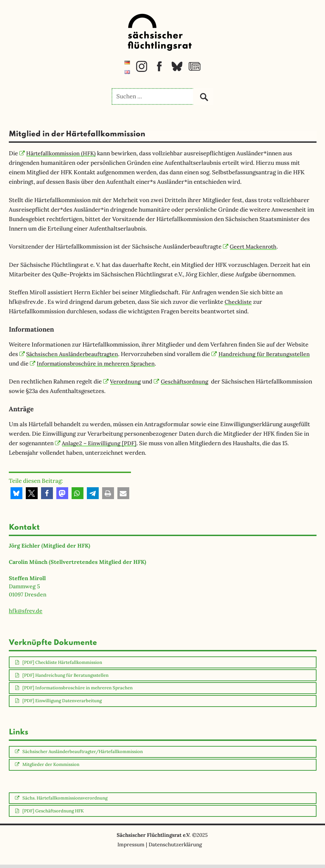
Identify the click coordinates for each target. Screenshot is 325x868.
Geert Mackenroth (252, 246)
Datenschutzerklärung (175, 848)
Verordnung (123, 381)
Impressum (131, 848)
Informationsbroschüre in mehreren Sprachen (142, 363)
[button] (16, 493)
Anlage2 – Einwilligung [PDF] (97, 443)
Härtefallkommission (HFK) (59, 153)
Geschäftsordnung (184, 381)
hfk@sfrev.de (26, 611)
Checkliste (239, 302)
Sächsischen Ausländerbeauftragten (71, 354)
